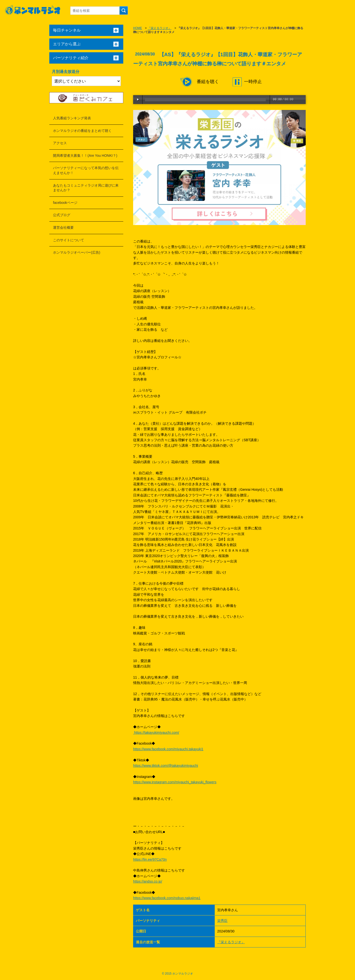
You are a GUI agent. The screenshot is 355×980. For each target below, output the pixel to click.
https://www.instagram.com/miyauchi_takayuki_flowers (175, 782)
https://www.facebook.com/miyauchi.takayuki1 (168, 749)
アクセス (60, 143)
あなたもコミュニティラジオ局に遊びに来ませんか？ (86, 188)
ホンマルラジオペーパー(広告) (77, 252)
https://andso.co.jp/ (148, 881)
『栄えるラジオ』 (160, 28)
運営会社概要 (63, 227)
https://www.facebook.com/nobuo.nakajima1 (167, 898)
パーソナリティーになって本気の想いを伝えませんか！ (86, 170)
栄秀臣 (222, 921)
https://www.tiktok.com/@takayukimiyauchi (166, 766)
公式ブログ (62, 215)
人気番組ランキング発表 (72, 118)
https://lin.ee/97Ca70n (150, 859)
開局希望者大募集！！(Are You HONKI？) (85, 156)
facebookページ (65, 203)
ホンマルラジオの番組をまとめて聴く (82, 131)
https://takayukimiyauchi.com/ (156, 733)
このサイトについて (69, 240)
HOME (138, 28)
